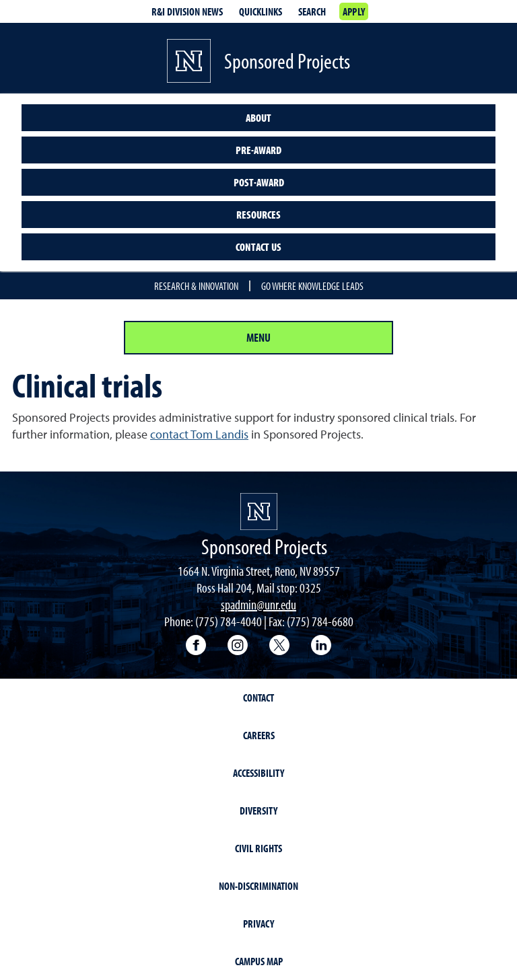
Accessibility (258, 773)
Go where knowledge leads (312, 286)
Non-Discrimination (258, 886)
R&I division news (187, 11)
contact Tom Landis (199, 434)
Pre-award (258, 150)
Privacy (258, 924)
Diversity (258, 811)
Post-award (259, 182)
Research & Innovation (196, 286)
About (258, 118)
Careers (259, 735)
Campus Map (259, 961)
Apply (354, 11)
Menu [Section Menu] (258, 337)
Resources (258, 215)
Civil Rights (258, 848)
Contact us (258, 247)
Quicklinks (261, 11)
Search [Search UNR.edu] (312, 11)
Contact (258, 698)
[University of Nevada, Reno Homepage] (259, 512)
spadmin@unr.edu (258, 604)
